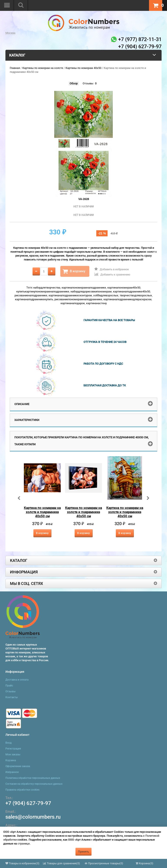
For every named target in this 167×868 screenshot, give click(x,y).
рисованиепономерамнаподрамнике (78, 299)
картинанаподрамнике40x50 (132, 291)
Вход (8, 743)
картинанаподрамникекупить (34, 299)
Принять (84, 852)
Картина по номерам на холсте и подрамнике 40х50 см (42, 512)
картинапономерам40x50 (124, 288)
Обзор (74, 83)
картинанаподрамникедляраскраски (127, 299)
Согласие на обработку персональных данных (34, 784)
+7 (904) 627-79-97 (28, 803)
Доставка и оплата (17, 680)
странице (24, 844)
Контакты (12, 697)
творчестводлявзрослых (136, 295)
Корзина (11, 760)
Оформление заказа (18, 766)
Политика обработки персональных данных (33, 778)
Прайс (9, 686)
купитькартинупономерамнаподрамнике (43, 291)
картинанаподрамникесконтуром (70, 295)
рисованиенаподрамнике (31, 295)
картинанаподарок (73, 303)
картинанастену (96, 303)
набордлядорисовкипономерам (91, 291)
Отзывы (88, 83)
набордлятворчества (47, 288)
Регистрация (13, 749)
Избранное (12, 772)
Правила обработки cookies (22, 790)
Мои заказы (13, 754)
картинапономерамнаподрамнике (84, 288)
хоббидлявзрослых (106, 295)
